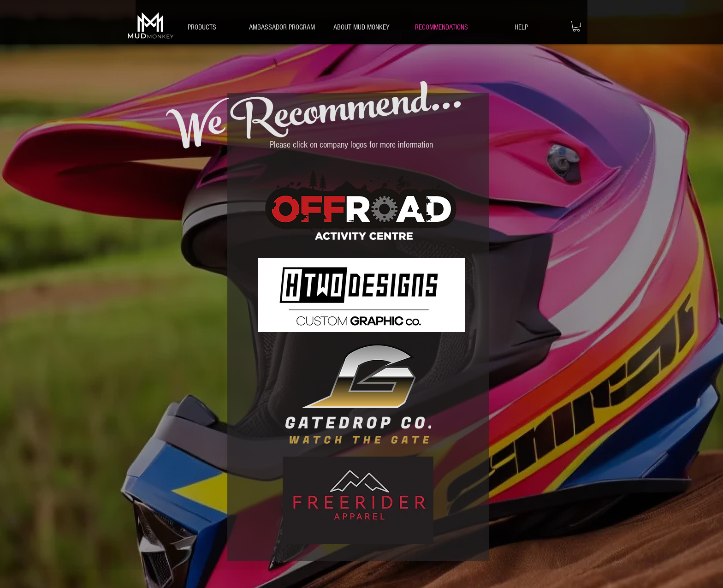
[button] (521, 27)
